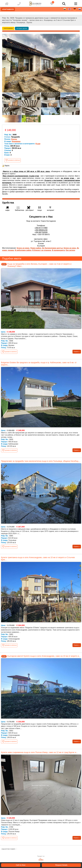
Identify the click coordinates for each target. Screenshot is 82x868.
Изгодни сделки (22, 28)
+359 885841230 (41, 230)
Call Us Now (21, 865)
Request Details (61, 865)
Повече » (77, 352)
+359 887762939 (41, 232)
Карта (6, 166)
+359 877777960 (41, 228)
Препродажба (8, 28)
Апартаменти (8, 9)
